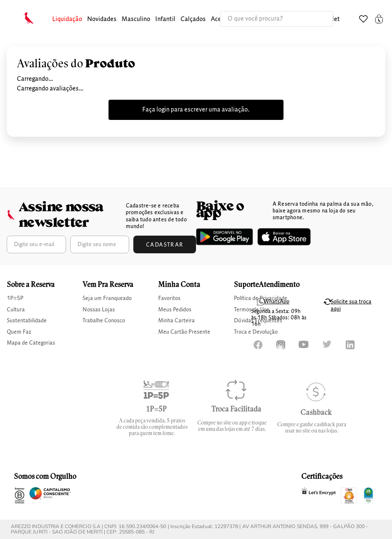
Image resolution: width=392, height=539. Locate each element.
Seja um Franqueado (107, 298)
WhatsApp (277, 302)
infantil (165, 19)
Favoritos (169, 298)
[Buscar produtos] (318, 19)
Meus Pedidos (175, 310)
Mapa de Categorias (31, 343)
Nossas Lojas (99, 310)
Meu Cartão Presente (184, 332)
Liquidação (67, 19)
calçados (193, 19)
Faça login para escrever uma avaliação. (196, 110)
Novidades (102, 19)
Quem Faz (19, 332)
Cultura (16, 310)
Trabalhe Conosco (104, 321)
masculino (136, 19)
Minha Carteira (176, 321)
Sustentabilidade (27, 321)
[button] (67, 20)
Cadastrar (165, 245)
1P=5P (15, 298)
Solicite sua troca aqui (351, 305)
